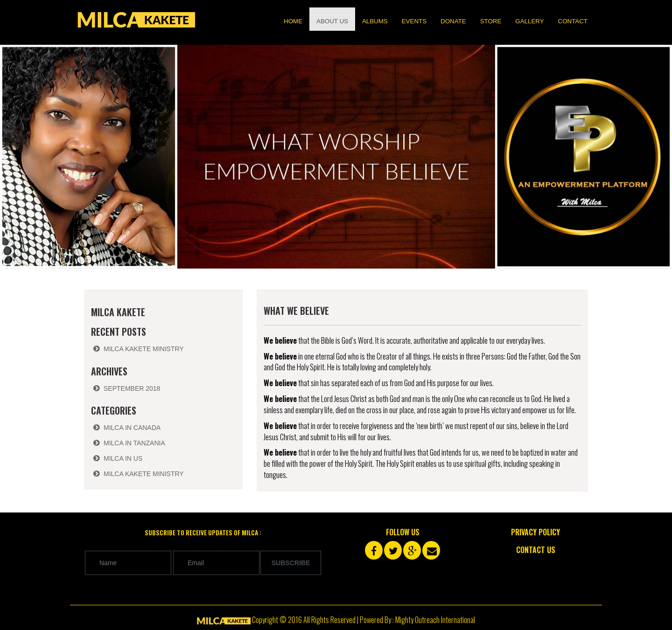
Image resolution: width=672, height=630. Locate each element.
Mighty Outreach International (435, 620)
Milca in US (123, 458)
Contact (573, 21)
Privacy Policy (535, 532)
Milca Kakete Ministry (144, 349)
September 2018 (132, 388)
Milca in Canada (132, 428)
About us (332, 21)
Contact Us (536, 550)
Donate (453, 21)
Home (293, 21)
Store (491, 21)
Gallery (529, 21)
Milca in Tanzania (134, 443)
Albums (375, 21)
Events (414, 21)
